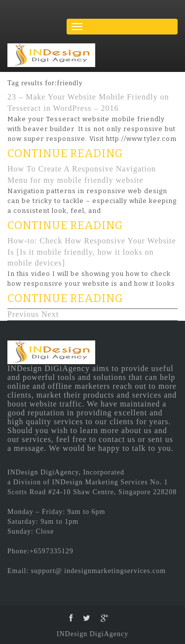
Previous (23, 314)
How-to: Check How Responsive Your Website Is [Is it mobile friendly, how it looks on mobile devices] (92, 252)
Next (50, 314)
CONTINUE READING (65, 153)
